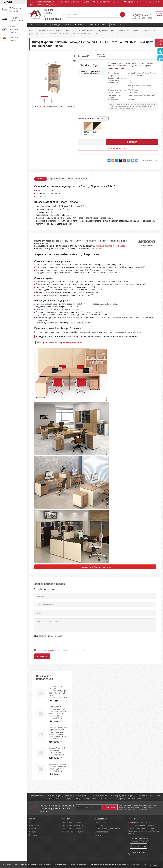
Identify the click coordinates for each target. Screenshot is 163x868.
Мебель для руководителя (73, 826)
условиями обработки (57, 651)
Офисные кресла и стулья (73, 832)
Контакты (116, 25)
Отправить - (42, 657)
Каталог (35, 25)
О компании (34, 826)
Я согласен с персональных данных (61, 651)
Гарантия (99, 826)
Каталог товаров (46, 31)
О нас (46, 25)
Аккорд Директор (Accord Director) (111, 246)
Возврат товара (102, 832)
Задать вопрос (139, 852)
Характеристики (60, 178)
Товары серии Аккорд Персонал (95, 567)
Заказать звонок (138, 846)
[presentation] (53, 643)
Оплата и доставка (74, 25)
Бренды (56, 25)
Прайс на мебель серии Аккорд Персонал (62, 343)
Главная (33, 31)
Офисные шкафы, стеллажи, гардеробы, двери (97, 31)
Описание (42, 178)
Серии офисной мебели (72, 829)
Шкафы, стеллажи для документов (133, 31)
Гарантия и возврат (98, 25)
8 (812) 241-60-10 (138, 14)
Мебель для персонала (66, 31)
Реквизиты (100, 835)
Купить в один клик (118, 148)
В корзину (132, 142)
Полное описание (116, 69)
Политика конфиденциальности (108, 829)
